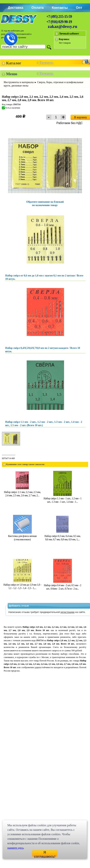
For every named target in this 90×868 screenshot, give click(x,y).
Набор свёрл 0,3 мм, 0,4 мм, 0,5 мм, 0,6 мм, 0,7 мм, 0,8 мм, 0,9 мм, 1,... (62, 536)
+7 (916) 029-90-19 (59, 22)
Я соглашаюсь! (45, 854)
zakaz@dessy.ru (63, 26)
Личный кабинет (69, 34)
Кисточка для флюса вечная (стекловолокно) (22, 536)
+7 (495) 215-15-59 (59, 16)
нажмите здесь (15, 848)
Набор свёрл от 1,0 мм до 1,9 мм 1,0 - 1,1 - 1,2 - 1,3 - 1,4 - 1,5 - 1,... (22, 585)
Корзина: (64, 39)
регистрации (67, 612)
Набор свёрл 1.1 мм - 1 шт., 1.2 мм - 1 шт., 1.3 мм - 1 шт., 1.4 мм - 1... (62, 498)
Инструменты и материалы (19, 82)
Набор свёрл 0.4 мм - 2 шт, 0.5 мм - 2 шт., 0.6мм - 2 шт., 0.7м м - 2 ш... (63, 585)
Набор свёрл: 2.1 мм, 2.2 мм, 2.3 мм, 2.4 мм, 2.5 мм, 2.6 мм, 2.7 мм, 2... (22, 492)
